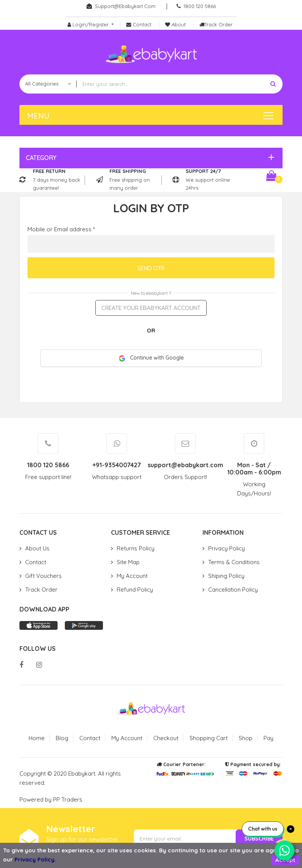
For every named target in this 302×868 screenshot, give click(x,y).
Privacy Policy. (35, 859)
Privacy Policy (226, 548)
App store (39, 625)
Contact (36, 562)
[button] (149, 158)
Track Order (41, 590)
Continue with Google (151, 358)
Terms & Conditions (234, 562)
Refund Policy (135, 590)
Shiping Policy (226, 576)
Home (37, 738)
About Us (37, 548)
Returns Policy (136, 548)
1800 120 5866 (200, 6)
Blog (62, 738)
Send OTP (151, 268)
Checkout (166, 738)
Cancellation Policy (233, 590)
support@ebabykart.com (125, 6)
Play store (84, 625)
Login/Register (89, 24)
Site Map (128, 562)
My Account (132, 576)
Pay (268, 738)
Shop (246, 738)
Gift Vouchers (43, 576)
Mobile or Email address (61, 229)
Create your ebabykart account (151, 308)
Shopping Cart (209, 738)
